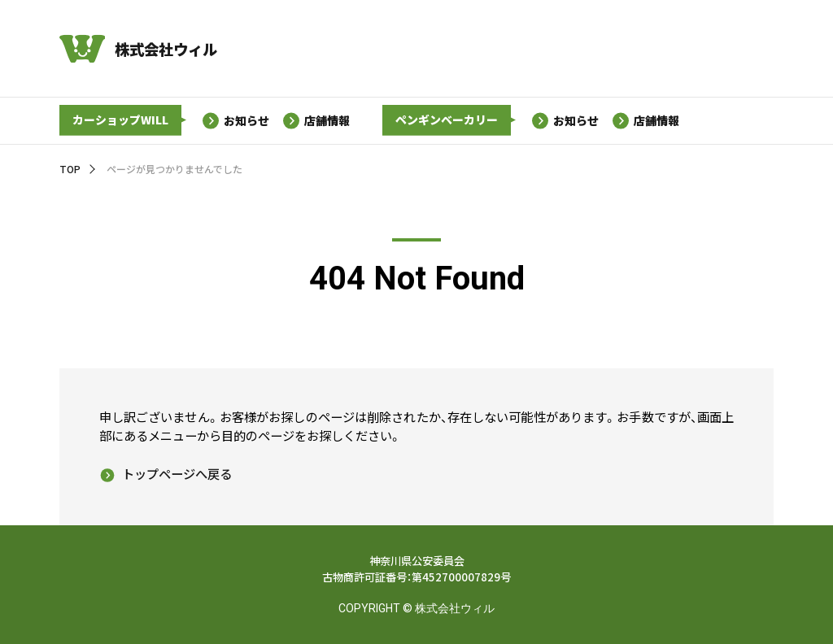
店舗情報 (328, 120)
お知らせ (246, 120)
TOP (70, 169)
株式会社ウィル (166, 49)
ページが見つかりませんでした (174, 169)
